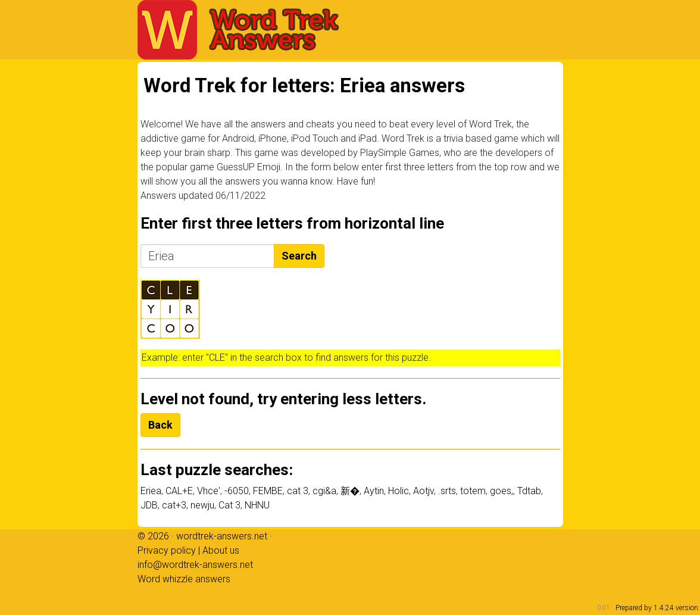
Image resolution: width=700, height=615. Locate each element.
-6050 (237, 491)
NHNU (257, 505)
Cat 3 (229, 505)
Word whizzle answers (184, 579)
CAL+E (179, 491)
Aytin (374, 491)
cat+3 (174, 505)
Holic (399, 491)
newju (202, 505)
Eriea (151, 491)
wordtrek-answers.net (222, 536)
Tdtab (529, 491)
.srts (447, 491)
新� (350, 491)
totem (473, 491)
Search (299, 256)
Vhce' (209, 491)
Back (160, 425)
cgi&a (324, 491)
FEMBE (268, 491)
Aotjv (424, 491)
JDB (149, 505)
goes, (501, 491)
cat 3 (298, 491)
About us (221, 550)
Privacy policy (167, 550)
